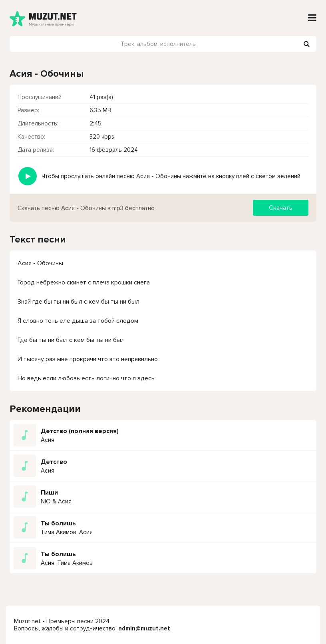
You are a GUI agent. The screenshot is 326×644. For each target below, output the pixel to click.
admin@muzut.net (144, 628)
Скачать (281, 208)
